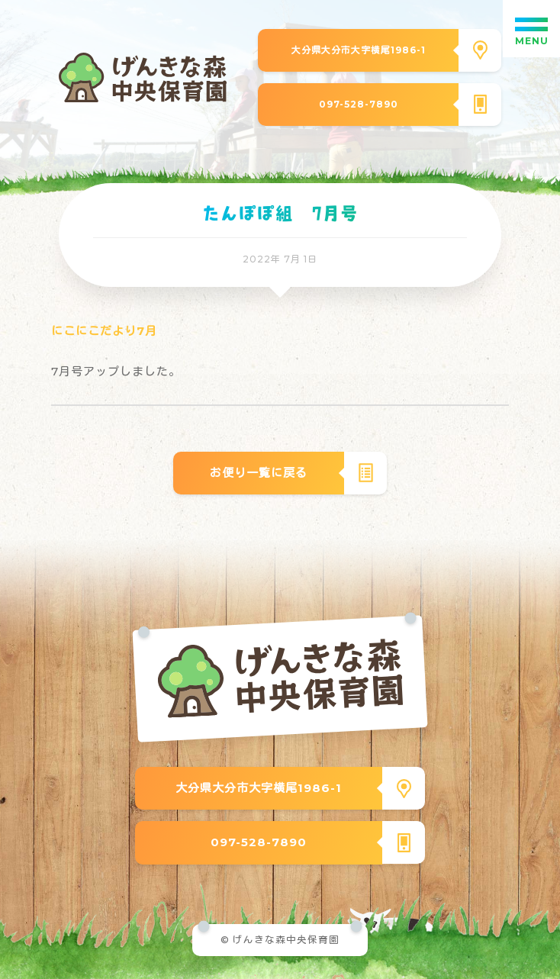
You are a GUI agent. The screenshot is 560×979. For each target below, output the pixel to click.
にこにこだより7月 (104, 331)
